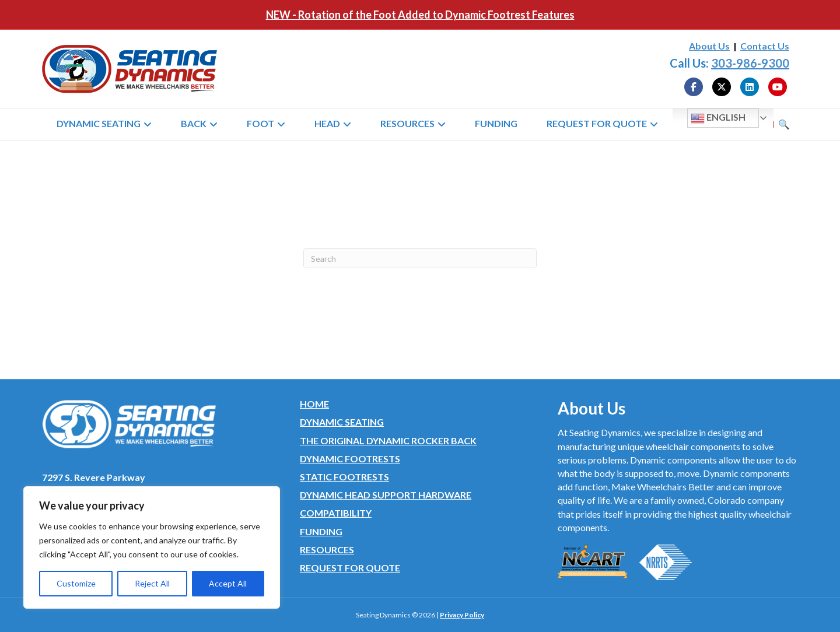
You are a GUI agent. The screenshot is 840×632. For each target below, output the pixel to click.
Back (194, 123)
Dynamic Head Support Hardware (386, 495)
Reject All (152, 583)
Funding (496, 123)
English (718, 118)
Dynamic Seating (99, 123)
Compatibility (336, 513)
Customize (76, 583)
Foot (260, 123)
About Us (709, 46)
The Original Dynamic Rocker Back (388, 440)
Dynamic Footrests (350, 459)
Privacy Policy (462, 615)
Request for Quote (597, 123)
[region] (152, 547)
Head (327, 123)
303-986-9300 (750, 63)
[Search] (420, 258)
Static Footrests (344, 477)
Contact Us (765, 46)
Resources (407, 123)
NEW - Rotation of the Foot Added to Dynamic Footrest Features (420, 15)
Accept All (228, 583)
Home (314, 404)
